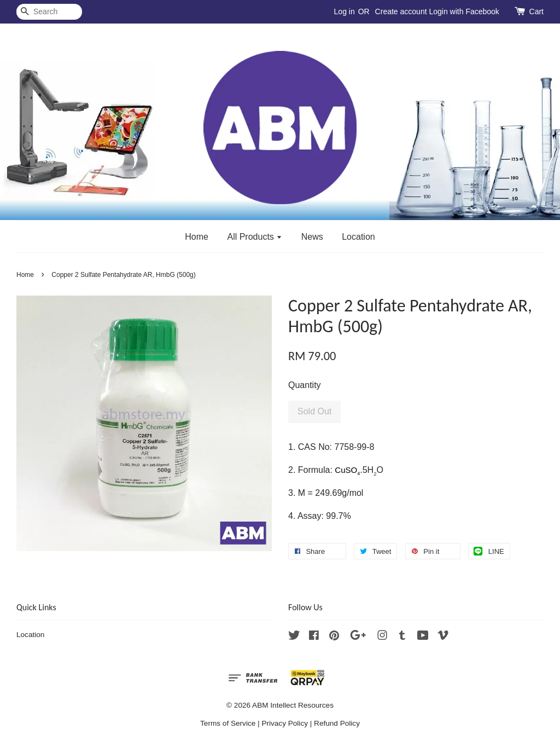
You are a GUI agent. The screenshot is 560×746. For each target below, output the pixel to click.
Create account (401, 11)
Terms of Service (228, 723)
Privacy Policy (285, 723)
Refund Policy (337, 723)
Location (358, 237)
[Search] (49, 12)
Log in (345, 11)
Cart (536, 11)
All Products (255, 237)
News (312, 237)
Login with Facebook (464, 11)
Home (197, 237)
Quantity (305, 385)
